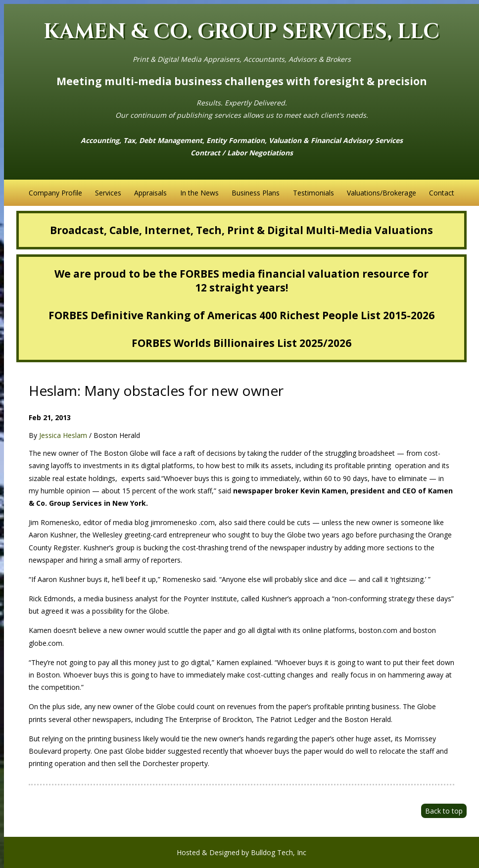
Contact (442, 193)
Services (108, 193)
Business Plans (256, 193)
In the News (199, 193)
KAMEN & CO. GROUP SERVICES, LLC (241, 32)
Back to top (444, 811)
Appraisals (150, 193)
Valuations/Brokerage (382, 193)
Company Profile (55, 193)
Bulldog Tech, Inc (279, 852)
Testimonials (313, 193)
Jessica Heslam (63, 435)
